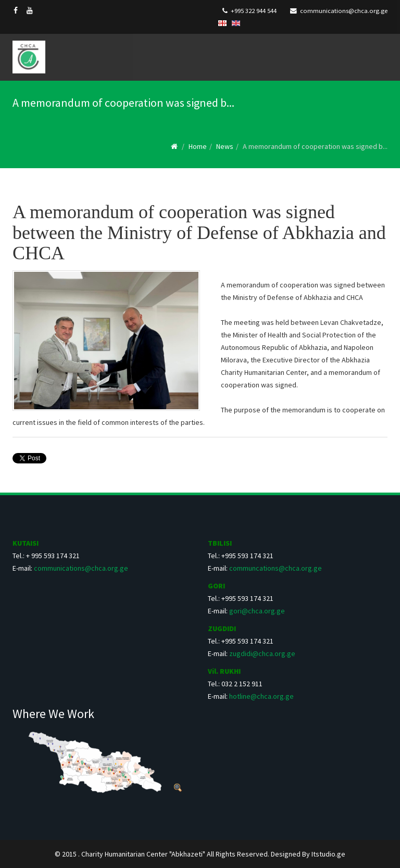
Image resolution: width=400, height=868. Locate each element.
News (225, 146)
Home (198, 146)
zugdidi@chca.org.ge (262, 653)
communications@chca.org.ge (344, 11)
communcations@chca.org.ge (276, 568)
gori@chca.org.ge (257, 611)
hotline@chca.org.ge (261, 696)
